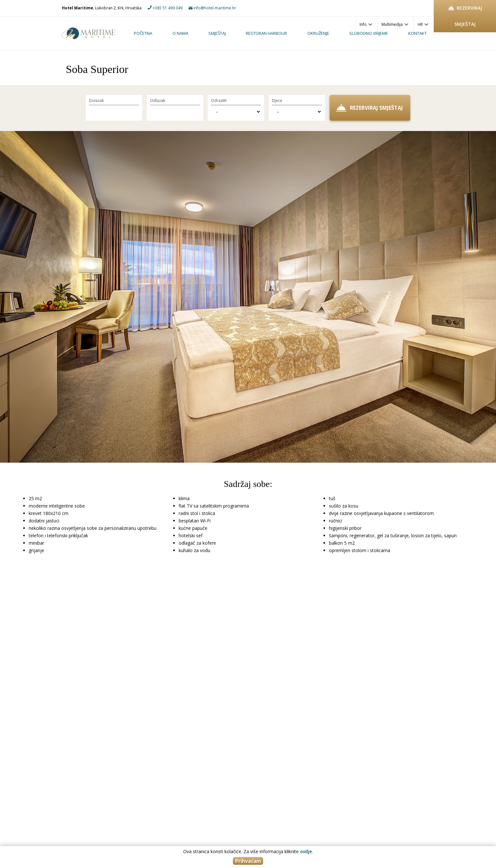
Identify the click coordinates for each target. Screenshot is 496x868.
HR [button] (423, 24)
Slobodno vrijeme (369, 33)
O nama (180, 33)
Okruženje (318, 33)
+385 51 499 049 (165, 8)
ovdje (306, 851)
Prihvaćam (248, 861)
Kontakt (417, 33)
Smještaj (217, 33)
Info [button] (366, 24)
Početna (143, 33)
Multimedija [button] (395, 24)
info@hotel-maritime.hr (212, 8)
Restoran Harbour (266, 33)
